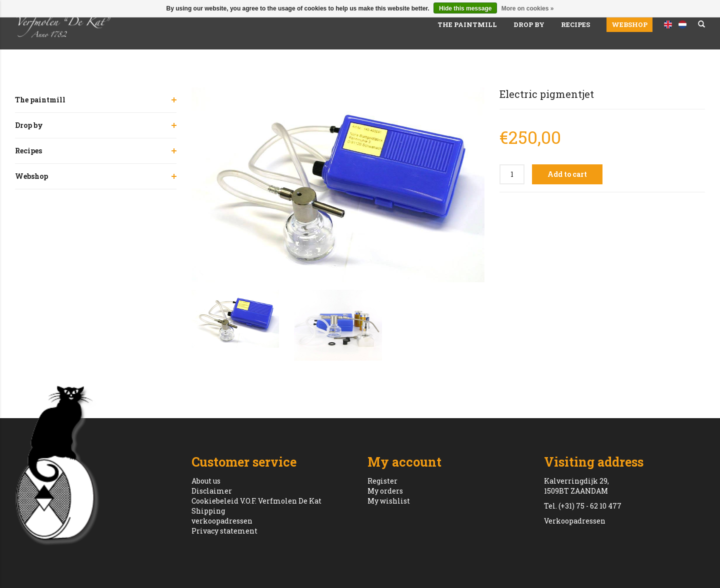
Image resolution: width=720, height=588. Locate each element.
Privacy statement (224, 531)
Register (382, 481)
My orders (385, 491)
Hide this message (465, 8)
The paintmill (467, 24)
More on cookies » (528, 8)
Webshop (629, 24)
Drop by (529, 24)
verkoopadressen (222, 521)
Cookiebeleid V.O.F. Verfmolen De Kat (256, 501)
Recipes (575, 24)
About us (206, 481)
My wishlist (389, 501)
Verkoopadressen (575, 521)
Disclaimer (212, 491)
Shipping (208, 511)
